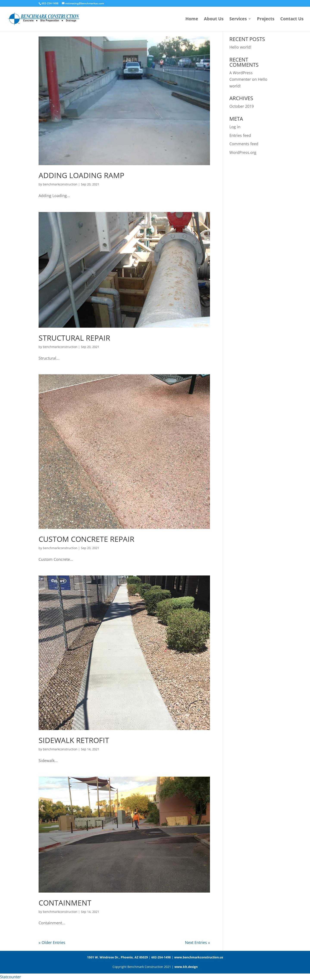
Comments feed (244, 144)
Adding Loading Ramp (81, 175)
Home (192, 19)
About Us (214, 19)
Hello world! (240, 47)
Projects (266, 19)
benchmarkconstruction (60, 184)
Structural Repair (74, 338)
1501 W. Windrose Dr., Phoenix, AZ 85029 (117, 957)
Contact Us (292, 19)
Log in (235, 127)
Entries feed (240, 135)
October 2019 (242, 106)
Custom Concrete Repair (86, 539)
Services (238, 19)
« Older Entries (52, 942)
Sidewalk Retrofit (74, 740)
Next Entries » (197, 942)
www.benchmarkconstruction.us (199, 957)
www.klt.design (186, 967)
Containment (65, 903)
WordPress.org (243, 152)
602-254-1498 (161, 957)
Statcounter (10, 977)
